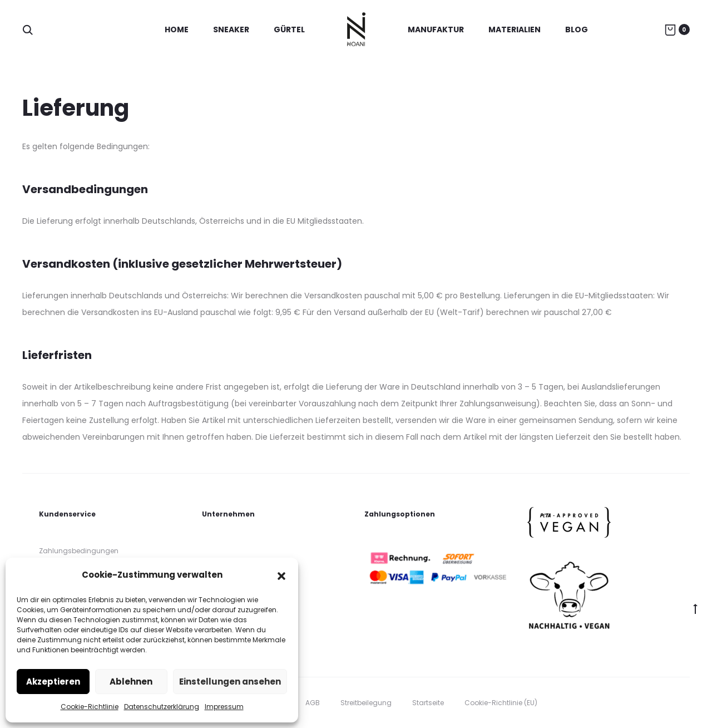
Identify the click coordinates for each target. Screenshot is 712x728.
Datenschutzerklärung (162, 707)
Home (177, 29)
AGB (313, 703)
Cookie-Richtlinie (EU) (501, 703)
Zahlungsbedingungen (79, 551)
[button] (281, 575)
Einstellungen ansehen (230, 682)
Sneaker (231, 29)
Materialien (515, 29)
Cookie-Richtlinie (90, 707)
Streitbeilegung (366, 703)
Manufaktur (436, 29)
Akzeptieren (53, 682)
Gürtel (289, 29)
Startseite (428, 703)
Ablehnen (131, 682)
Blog (577, 29)
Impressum (224, 707)
